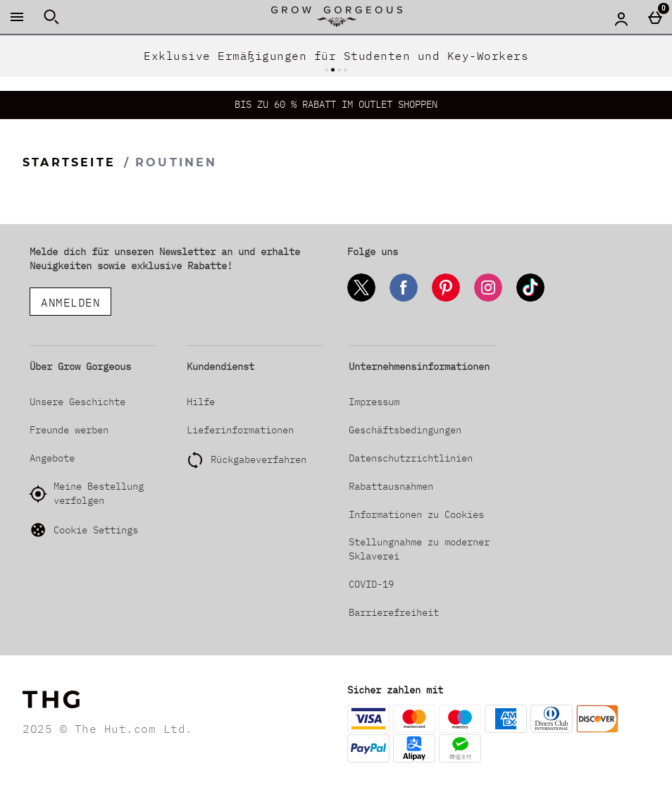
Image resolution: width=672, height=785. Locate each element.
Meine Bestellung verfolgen (87, 493)
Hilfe (201, 402)
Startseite (69, 162)
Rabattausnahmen (391, 486)
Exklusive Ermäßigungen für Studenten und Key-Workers (336, 56)
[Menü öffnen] (17, 17)
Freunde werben (69, 430)
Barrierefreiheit (394, 612)
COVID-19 (371, 584)
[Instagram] (488, 299)
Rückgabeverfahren (259, 459)
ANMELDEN (70, 302)
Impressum (374, 402)
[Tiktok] (530, 299)
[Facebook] (404, 299)
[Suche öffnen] (51, 17)
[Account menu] (621, 18)
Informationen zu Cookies (416, 514)
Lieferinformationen (240, 430)
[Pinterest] (446, 299)
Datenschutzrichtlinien (411, 458)
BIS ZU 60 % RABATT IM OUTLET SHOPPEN (336, 104)
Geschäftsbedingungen (405, 430)
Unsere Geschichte (77, 402)
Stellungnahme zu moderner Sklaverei (419, 549)
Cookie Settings (84, 530)
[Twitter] (361, 299)
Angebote (52, 458)
